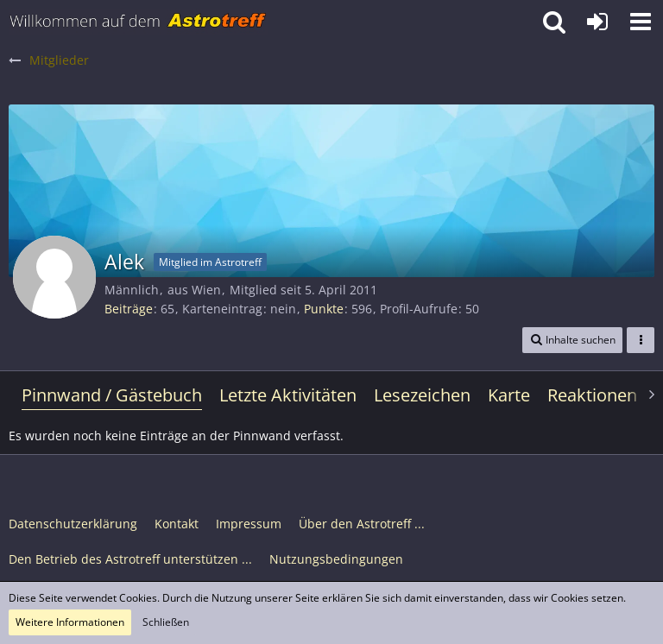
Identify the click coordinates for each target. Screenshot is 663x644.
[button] (641, 22)
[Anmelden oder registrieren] (597, 22)
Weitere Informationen (70, 622)
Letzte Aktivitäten (288, 395)
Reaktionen (592, 395)
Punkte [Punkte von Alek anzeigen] (324, 309)
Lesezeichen (422, 395)
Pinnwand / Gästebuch (112, 395)
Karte (509, 395)
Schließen (166, 622)
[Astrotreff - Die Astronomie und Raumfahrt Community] (138, 22)
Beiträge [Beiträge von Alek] (129, 309)
